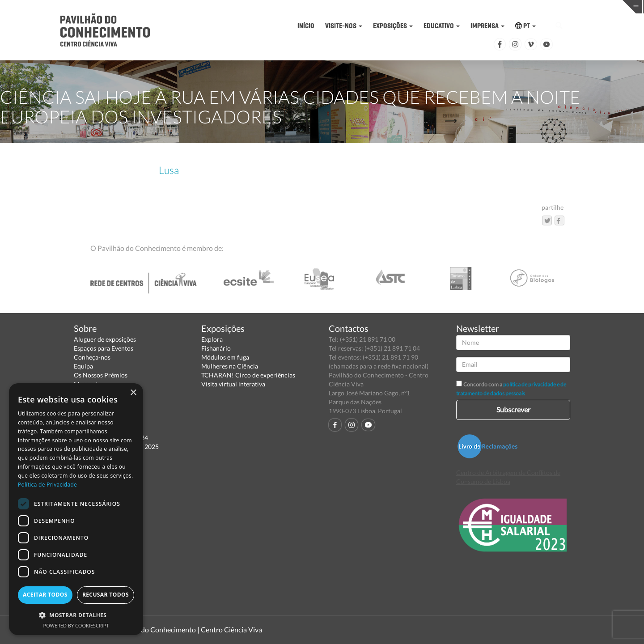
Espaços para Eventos (104, 348)
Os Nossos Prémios (101, 375)
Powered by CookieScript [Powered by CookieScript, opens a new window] (76, 625)
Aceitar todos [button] (45, 595)
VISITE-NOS (344, 26)
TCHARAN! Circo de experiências (248, 375)
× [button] (133, 393)
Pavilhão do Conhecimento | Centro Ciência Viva (187, 629)
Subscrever (513, 409)
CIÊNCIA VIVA (453, 6)
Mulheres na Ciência (230, 366)
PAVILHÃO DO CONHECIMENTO (314, 7)
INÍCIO (306, 26)
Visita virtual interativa (233, 384)
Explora (212, 339)
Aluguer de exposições (105, 339)
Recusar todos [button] (106, 595)
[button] (76, 615)
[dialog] (76, 509)
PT (525, 26)
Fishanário (216, 348)
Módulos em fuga (225, 357)
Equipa (83, 366)
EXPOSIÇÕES (393, 26)
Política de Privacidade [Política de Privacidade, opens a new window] (47, 485)
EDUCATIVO (442, 26)
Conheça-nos (92, 357)
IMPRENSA (487, 26)
